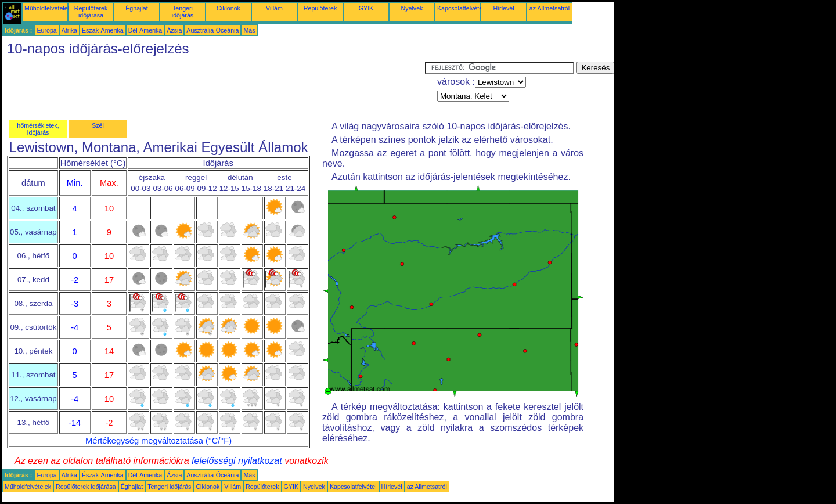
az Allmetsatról (549, 8)
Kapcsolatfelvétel (461, 8)
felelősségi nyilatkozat (237, 461)
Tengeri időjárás (183, 12)
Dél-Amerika (145, 30)
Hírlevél (503, 8)
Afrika (69, 30)
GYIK (366, 8)
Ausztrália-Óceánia (212, 30)
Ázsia (174, 30)
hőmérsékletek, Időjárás (38, 129)
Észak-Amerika (103, 30)
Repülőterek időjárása (91, 12)
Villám (274, 8)
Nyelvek (412, 8)
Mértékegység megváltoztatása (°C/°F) (158, 441)
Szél (98, 125)
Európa (46, 30)
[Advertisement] (214, 88)
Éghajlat (137, 8)
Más (249, 30)
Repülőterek (320, 8)
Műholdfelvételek (48, 8)
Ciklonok (228, 8)
